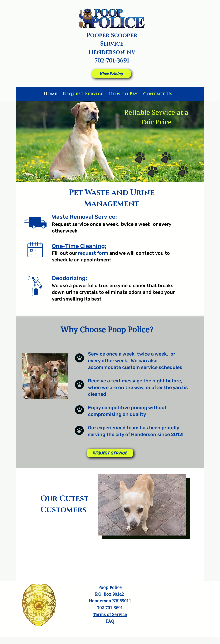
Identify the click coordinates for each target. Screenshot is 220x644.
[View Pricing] (111, 74)
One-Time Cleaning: (79, 246)
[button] (142, 505)
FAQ (110, 621)
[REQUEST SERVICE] (110, 453)
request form (93, 253)
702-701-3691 (112, 61)
